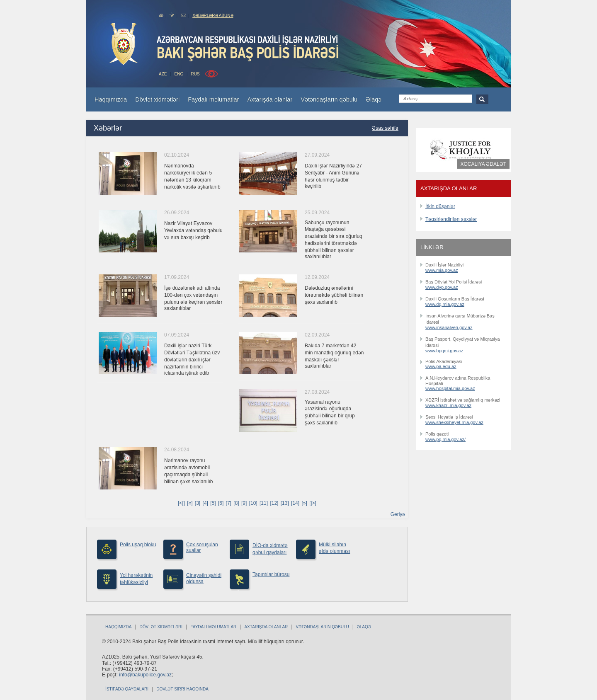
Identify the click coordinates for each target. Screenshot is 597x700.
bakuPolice (124, 44)
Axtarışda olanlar (266, 627)
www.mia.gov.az (442, 270)
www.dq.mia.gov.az (445, 304)
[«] (190, 503)
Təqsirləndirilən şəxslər (451, 219)
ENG (179, 74)
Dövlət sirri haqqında (182, 689)
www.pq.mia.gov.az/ (445, 439)
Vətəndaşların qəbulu (322, 627)
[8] (236, 503)
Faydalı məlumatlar (213, 627)
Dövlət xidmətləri (161, 627)
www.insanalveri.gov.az (449, 327)
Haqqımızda (118, 627)
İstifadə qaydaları (127, 689)
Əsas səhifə (385, 128)
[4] (205, 503)
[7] (229, 503)
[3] (198, 503)
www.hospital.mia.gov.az (450, 388)
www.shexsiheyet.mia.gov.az (454, 422)
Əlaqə (364, 627)
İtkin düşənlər (440, 206)
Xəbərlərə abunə (213, 16)
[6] (221, 503)
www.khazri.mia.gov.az (448, 405)
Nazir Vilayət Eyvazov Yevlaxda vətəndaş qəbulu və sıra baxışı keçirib (193, 230)
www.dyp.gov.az (442, 287)
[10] (253, 503)
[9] (244, 503)
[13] (285, 503)
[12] (274, 503)
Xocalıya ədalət (483, 164)
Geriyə (398, 514)
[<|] (181, 503)
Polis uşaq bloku (138, 545)
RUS (195, 74)
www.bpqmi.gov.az (444, 351)
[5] (213, 503)
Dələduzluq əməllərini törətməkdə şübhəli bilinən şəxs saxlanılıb (334, 295)
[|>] (313, 503)
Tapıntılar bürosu (271, 574)
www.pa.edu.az (441, 366)
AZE (163, 74)
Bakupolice (249, 48)
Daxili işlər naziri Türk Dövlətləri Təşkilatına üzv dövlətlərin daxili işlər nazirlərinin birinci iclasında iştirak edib (192, 359)
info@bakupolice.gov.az (145, 675)
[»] (304, 503)
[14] (295, 503)
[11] (264, 503)
